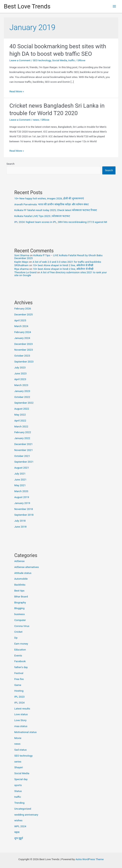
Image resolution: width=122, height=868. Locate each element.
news (36, 120)
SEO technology (42, 60)
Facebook (20, 661)
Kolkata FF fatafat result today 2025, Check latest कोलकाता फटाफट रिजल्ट (56, 210)
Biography (20, 602)
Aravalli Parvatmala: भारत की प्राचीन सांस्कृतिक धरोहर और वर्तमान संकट (52, 204)
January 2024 (22, 338)
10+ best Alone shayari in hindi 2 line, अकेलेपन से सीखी (63, 265)
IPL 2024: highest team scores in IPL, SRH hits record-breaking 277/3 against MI (61, 222)
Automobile (21, 579)
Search (11, 164)
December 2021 (24, 444)
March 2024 (21, 326)
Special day (21, 779)
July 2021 (20, 474)
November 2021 (24, 450)
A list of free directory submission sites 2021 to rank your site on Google (61, 274)
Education (20, 650)
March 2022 (21, 426)
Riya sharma (22, 269)
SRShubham (21, 265)
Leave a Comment (20, 60)
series (18, 762)
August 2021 (22, 468)
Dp (16, 638)
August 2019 (22, 497)
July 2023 (20, 367)
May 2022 (20, 415)
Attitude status (23, 573)
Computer (20, 620)
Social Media (60, 60)
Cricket (18, 632)
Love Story (20, 720)
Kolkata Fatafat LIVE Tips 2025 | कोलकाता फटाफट (42, 216)
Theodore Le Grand (25, 272)
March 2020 (21, 491)
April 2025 (20, 320)
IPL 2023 (20, 697)
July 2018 (20, 521)
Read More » (17, 91)
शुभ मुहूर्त (19, 838)
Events (18, 655)
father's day (21, 667)
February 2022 (23, 432)
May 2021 (20, 485)
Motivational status (26, 732)
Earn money (21, 644)
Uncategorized (23, 809)
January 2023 (22, 391)
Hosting (19, 691)
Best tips (19, 591)
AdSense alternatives (27, 567)
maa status (21, 726)
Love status (21, 714)
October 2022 (22, 397)
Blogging (20, 608)
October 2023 (22, 356)
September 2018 (24, 515)
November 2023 (24, 350)
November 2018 (24, 509)
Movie (18, 738)
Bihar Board (21, 596)
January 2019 (22, 503)
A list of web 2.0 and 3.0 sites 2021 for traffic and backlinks (67, 262)
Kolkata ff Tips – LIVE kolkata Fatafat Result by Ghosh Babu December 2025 (58, 257)
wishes (18, 820)
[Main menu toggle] (114, 6)
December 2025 (24, 314)
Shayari (19, 767)
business (20, 614)
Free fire (19, 679)
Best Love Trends (27, 6)
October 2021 (22, 456)
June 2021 (20, 479)
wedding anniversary (26, 815)
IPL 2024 (20, 703)
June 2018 (20, 527)
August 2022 (22, 409)
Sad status (21, 750)
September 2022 (24, 403)
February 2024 (23, 332)
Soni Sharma (22, 255)
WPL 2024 (20, 826)
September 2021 (24, 462)
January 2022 (22, 438)
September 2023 (24, 362)
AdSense (20, 561)
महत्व (17, 832)
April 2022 (20, 421)
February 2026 (23, 308)
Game (18, 685)
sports (18, 785)
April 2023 (20, 379)
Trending (19, 803)
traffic (72, 60)
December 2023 (24, 344)
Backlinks (20, 585)
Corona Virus (22, 626)
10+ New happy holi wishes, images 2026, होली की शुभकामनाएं (49, 198)
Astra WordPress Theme (90, 859)
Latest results (22, 708)
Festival (19, 673)
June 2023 (20, 373)
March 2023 (21, 385)
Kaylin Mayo (21, 262)
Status (18, 791)
